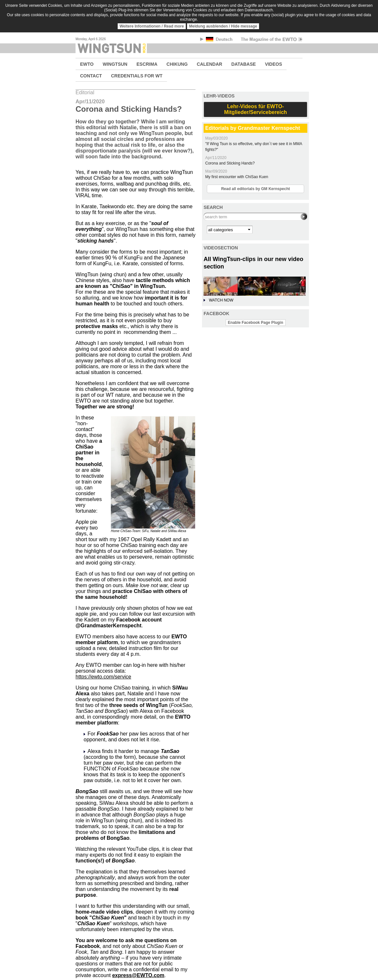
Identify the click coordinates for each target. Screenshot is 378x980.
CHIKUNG (177, 64)
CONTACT (91, 76)
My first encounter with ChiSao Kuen (237, 177)
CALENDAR (210, 64)
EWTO (87, 64)
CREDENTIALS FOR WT (137, 76)
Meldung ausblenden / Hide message (223, 26)
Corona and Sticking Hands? (230, 163)
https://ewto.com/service (103, 677)
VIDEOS (273, 64)
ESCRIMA (147, 64)
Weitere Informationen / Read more (152, 26)
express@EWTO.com (138, 975)
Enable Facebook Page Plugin (256, 323)
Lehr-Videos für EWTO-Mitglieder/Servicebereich (255, 109)
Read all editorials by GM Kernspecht (255, 189)
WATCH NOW (221, 300)
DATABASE (243, 64)
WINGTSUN (115, 64)
